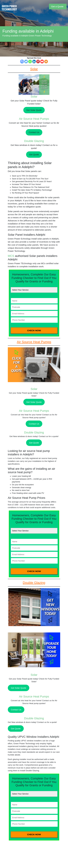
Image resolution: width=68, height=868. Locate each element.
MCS (11, 256)
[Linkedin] (34, 62)
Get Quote (34, 154)
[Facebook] (22, 62)
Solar (34, 97)
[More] (46, 62)
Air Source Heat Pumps (34, 119)
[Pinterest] (38, 62)
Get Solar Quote (34, 110)
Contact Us (34, 132)
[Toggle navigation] (47, 7)
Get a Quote (57, 7)
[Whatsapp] (30, 62)
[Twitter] (26, 62)
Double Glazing (34, 141)
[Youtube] (42, 62)
